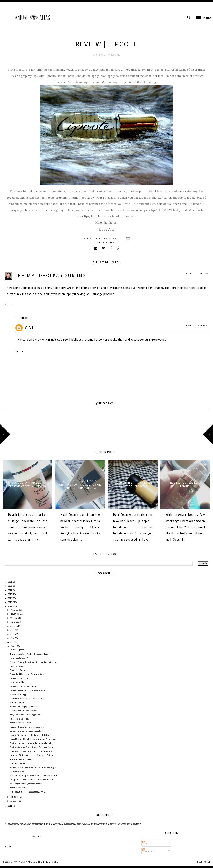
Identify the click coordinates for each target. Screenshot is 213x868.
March (13, 646)
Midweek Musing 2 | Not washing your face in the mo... (34, 662)
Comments (149, 851)
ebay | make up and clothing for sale (26, 715)
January (14, 801)
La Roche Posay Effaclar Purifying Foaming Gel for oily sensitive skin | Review (80, 485)
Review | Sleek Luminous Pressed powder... (28, 690)
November (15, 614)
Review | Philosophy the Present (24, 707)
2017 (10, 590)
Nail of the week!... (18, 771)
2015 (10, 594)
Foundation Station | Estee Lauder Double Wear (133, 485)
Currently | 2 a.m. (18, 670)
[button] (203, 18)
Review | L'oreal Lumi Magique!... (185, 485)
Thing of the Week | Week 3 (21, 723)
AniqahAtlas (18, 862)
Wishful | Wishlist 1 (19, 703)
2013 (10, 602)
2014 (10, 598)
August (14, 626)
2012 (10, 606)
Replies (24, 318)
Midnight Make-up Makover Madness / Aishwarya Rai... (34, 776)
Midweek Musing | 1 (19, 694)
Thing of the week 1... (19, 788)
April (13, 642)
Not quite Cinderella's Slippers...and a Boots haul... (32, 780)
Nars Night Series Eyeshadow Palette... (27, 784)
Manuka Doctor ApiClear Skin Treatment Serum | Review (28, 485)
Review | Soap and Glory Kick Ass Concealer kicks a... (32, 747)
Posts (146, 844)
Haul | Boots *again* (19, 658)
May (12, 638)
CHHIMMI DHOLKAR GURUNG (50, 275)
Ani (29, 327)
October (14, 618)
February (15, 797)
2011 (10, 806)
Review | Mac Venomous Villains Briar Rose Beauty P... (33, 767)
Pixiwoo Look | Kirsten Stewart (23, 711)
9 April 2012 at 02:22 (197, 326)
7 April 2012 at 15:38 (197, 274)
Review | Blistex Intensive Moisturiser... (27, 727)
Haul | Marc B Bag (18, 682)
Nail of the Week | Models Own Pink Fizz (27, 698)
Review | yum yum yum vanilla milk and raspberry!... (33, 743)
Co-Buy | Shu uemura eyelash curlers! (27, 731)
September (15, 622)
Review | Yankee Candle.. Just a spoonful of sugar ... (32, 735)
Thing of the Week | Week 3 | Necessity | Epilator (31, 654)
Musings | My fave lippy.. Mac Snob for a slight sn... (32, 751)
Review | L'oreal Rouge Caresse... (24, 686)
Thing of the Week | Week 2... (22, 759)
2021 (10, 582)
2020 (10, 586)
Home (8, 847)
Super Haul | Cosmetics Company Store (27, 674)
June (13, 634)
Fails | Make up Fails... (20, 719)
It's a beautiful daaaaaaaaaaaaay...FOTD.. (28, 792)
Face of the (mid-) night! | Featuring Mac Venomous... (33, 739)
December (15, 610)
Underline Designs (47, 862)
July (13, 630)
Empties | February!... (19, 763)
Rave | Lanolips (17, 666)
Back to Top (204, 862)
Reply (9, 304)
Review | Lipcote (17, 650)
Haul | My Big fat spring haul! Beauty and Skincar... (32, 755)
